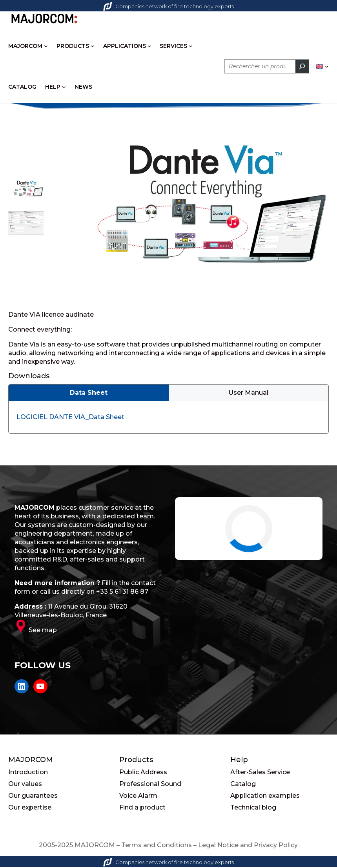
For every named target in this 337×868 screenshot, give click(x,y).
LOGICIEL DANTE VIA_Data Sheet (70, 418)
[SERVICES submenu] (191, 46)
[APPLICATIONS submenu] (149, 46)
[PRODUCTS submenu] (93, 46)
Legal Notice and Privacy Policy (248, 846)
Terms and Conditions (157, 846)
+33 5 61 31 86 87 (122, 592)
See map (43, 631)
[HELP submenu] (64, 87)
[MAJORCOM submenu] (46, 46)
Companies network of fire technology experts (168, 6)
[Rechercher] (302, 66)
